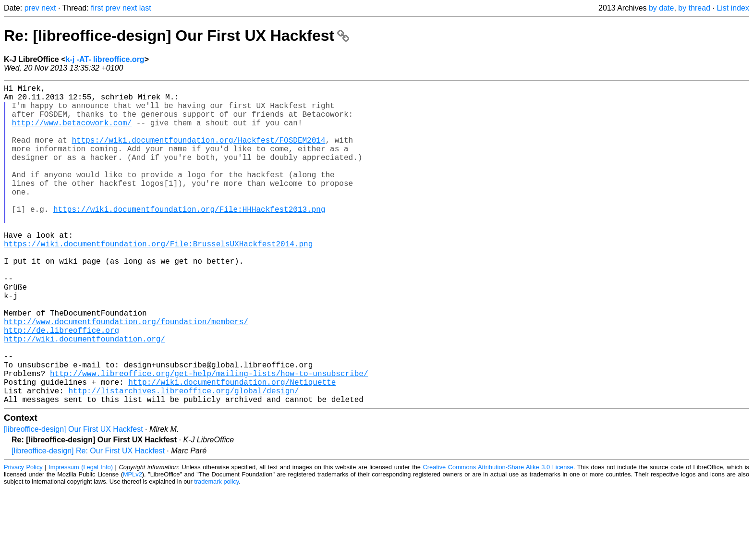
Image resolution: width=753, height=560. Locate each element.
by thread (694, 8)
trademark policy (216, 553)
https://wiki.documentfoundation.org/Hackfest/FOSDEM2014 (198, 153)
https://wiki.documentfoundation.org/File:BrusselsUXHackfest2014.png (158, 280)
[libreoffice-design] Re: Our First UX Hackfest (88, 522)
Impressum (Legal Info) (81, 538)
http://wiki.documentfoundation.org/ (85, 396)
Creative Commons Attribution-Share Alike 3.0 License (498, 538)
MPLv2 (133, 545)
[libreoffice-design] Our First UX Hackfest (73, 500)
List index (733, 8)
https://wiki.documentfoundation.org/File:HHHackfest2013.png (189, 238)
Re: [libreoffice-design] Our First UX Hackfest (176, 36)
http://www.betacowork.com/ (72, 132)
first (97, 8)
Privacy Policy (23, 538)
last (145, 8)
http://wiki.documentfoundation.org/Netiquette (232, 449)
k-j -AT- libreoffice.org (105, 59)
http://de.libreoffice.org (61, 386)
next (49, 8)
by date (661, 8)
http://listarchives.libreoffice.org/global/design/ (183, 460)
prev (32, 8)
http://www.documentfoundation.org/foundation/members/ (126, 375)
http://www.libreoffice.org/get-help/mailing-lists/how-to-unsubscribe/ (209, 438)
